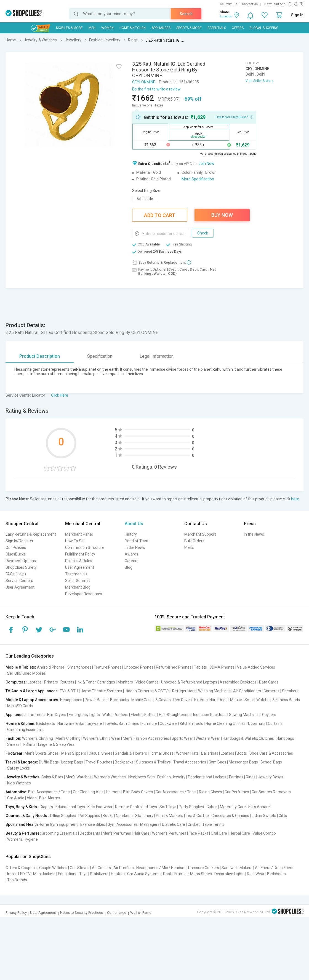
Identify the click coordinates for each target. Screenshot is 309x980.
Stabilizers (99, 874)
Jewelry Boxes (271, 777)
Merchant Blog (78, 587)
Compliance (117, 913)
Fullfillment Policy (80, 554)
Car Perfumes (237, 792)
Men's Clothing (68, 738)
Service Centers (19, 581)
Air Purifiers (124, 868)
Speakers (290, 691)
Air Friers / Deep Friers (274, 868)
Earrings (236, 777)
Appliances (161, 28)
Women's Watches (110, 777)
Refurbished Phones (174, 667)
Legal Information (157, 356)
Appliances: (16, 715)
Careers (132, 561)
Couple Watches (53, 868)
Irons (11, 874)
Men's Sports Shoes (42, 753)
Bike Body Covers (138, 792)
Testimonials (76, 574)
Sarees (13, 744)
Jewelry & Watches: (23, 777)
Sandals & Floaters (131, 753)
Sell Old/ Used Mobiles (26, 673)
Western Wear (208, 738)
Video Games (147, 682)
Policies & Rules (79, 561)
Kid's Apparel (259, 807)
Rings (251, 777)
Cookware (169, 723)
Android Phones (51, 667)
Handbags (285, 738)
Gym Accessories (123, 824)
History (131, 534)
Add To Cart (160, 215)
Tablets (200, 667)
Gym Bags (217, 762)
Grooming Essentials (59, 833)
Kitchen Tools (191, 723)
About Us (134, 524)
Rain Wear (256, 874)
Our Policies (16, 548)
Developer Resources (84, 594)
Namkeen (124, 816)
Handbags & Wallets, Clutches (248, 738)
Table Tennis (213, 824)
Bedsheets (46, 723)
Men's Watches (79, 777)
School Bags (271, 762)
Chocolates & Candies (230, 816)
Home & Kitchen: (20, 723)
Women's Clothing (38, 738)
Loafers (227, 753)
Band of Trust (137, 541)
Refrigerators (184, 691)
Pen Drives (183, 700)
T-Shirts (29, 744)
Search (186, 14)
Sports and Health (22, 824)
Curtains (275, 723)
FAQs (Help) (16, 574)
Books (108, 816)
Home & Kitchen (133, 28)
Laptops (35, 682)
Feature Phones (108, 667)
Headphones (71, 700)
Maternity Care (233, 807)
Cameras (271, 691)
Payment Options (21, 561)
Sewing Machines (244, 715)
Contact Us (250, 4)
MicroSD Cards (20, 706)
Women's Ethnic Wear (102, 738)
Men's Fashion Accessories (146, 738)
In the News (135, 548)
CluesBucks (16, 554)
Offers (238, 28)
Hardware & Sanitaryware (80, 723)
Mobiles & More (69, 28)
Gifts (283, 816)
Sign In (297, 15)
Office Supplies (63, 816)
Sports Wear (182, 738)
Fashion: (13, 738)
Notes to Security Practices (82, 913)
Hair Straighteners (175, 715)
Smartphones (79, 667)
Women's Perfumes (169, 833)
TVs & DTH (69, 691)
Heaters (118, 874)
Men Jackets (44, 874)
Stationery (144, 816)
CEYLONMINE (144, 82)
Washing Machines (214, 691)
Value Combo (264, 833)
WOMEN (107, 28)
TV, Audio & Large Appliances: (32, 691)
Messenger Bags (243, 762)
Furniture (149, 723)
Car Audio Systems (144, 874)
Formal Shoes (162, 753)
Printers (51, 682)
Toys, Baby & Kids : (22, 807)
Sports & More (189, 28)
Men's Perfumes (117, 833)
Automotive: (16, 792)
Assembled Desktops (238, 682)
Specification (100, 356)
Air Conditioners (247, 691)
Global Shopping (264, 28)
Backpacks (119, 700)
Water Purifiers (115, 715)
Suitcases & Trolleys (153, 762)
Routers (67, 682)
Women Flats (187, 753)
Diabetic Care (174, 824)
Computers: (16, 682)
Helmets (113, 792)
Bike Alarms (50, 798)
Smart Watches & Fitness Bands (272, 700)
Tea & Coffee (197, 816)
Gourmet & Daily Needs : (27, 816)
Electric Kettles (144, 715)
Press (189, 548)
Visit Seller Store (258, 81)
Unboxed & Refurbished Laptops (189, 682)
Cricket (194, 824)
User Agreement (20, 587)
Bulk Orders (194, 541)
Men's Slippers (74, 753)
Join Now (206, 164)
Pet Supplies (89, 816)
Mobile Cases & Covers (151, 700)
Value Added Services (256, 667)
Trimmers (36, 715)
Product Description (40, 356)
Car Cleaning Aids (88, 792)
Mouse (236, 700)
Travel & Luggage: (22, 762)
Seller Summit (78, 581)
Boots (242, 753)
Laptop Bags (72, 762)
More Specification (198, 179)
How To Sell (75, 541)
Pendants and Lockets (207, 777)
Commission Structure (85, 548)
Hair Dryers (57, 715)
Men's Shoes (201, 874)
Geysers (269, 715)
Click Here (60, 395)
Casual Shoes (100, 753)
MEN (92, 28)
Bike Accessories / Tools (49, 792)
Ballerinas (210, 753)
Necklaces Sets (142, 777)
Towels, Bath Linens (122, 723)
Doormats (257, 723)
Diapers (46, 807)
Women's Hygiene (22, 839)
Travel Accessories (190, 762)
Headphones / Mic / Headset (161, 868)
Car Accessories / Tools (176, 792)
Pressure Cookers (204, 868)
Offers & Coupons (21, 868)
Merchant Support (200, 534)
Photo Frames (175, 874)
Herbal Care (240, 833)
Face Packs (199, 833)
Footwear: (15, 753)
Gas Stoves (80, 868)
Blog (129, 567)
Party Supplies (191, 807)
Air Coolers (101, 868)
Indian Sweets (264, 816)
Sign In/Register (19, 541)
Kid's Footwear (100, 807)
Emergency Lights (84, 715)
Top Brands (17, 880)
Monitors (125, 682)
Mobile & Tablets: (21, 667)
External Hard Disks (211, 700)
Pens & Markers (170, 816)
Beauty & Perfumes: (23, 833)
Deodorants (90, 833)
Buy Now (222, 215)
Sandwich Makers (237, 868)
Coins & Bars (52, 777)
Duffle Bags (49, 762)
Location (226, 16)
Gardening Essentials (25, 730)
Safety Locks (18, 768)
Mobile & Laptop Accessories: (32, 700)
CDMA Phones (222, 667)
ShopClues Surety (21, 567)
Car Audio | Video (22, 798)
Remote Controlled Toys (136, 807)
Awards (131, 554)
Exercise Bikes (93, 824)
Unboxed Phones (139, 667)
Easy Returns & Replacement (31, 534)
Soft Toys (168, 807)
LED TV (24, 874)
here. (295, 499)
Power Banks (96, 700)
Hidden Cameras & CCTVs (147, 691)
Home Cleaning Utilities (226, 723)
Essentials (217, 28)
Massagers (150, 824)
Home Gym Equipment (58, 824)
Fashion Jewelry (171, 777)
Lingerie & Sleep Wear (57, 744)
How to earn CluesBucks (235, 117)
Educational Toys (70, 807)
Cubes (212, 807)
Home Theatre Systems (101, 691)
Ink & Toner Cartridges (96, 682)
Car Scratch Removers (271, 792)
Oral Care (219, 833)
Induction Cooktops (210, 715)
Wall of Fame (141, 913)
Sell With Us (229, 4)
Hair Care (142, 833)
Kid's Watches (19, 783)
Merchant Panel (79, 534)
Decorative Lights (229, 874)
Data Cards (269, 682)
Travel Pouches (99, 762)
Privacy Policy (16, 913)
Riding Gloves (211, 792)
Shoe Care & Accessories (271, 753)
